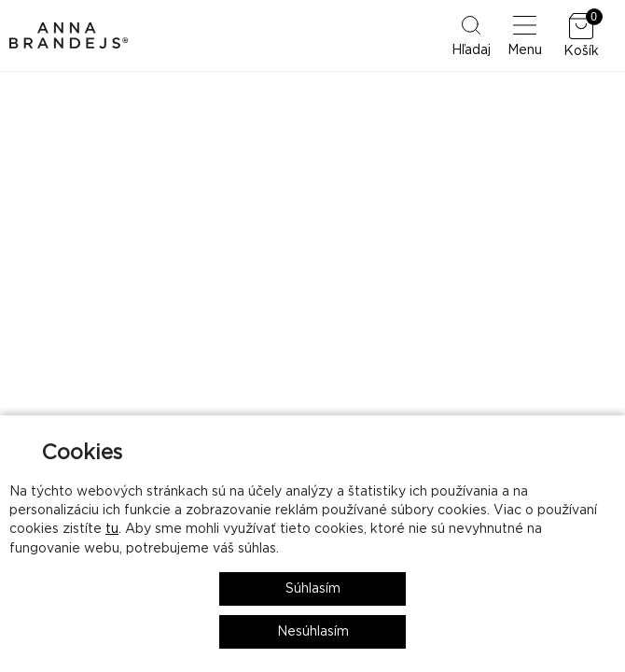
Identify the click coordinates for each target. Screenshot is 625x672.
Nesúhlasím (313, 632)
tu (112, 529)
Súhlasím (313, 589)
